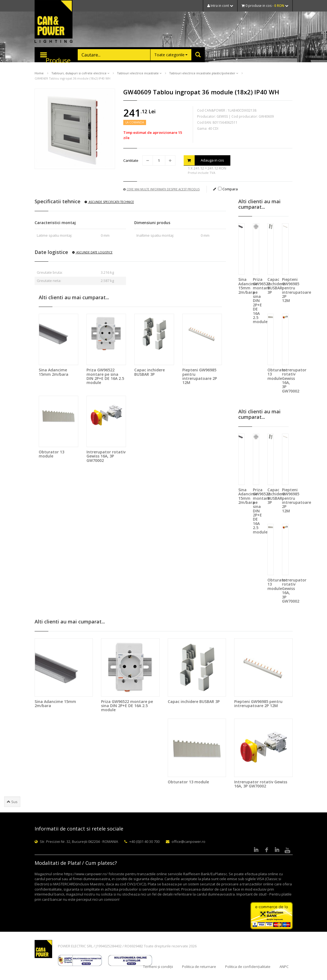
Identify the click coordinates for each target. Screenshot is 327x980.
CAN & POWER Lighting (54, 22)
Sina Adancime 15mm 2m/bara (54, 372)
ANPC (284, 967)
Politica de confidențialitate (248, 967)
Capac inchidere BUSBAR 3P (149, 372)
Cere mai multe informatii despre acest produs (161, 189)
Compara (228, 189)
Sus (12, 802)
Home (39, 73)
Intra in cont (220, 6)
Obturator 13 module (51, 454)
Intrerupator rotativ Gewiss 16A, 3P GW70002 (106, 456)
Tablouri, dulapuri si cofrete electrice (80, 73)
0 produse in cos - (265, 6)
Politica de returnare (199, 967)
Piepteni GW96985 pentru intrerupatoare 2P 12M (200, 376)
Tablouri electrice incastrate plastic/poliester (204, 73)
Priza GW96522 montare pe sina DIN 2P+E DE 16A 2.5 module (105, 376)
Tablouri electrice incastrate (139, 73)
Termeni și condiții (158, 967)
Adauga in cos (204, 160)
